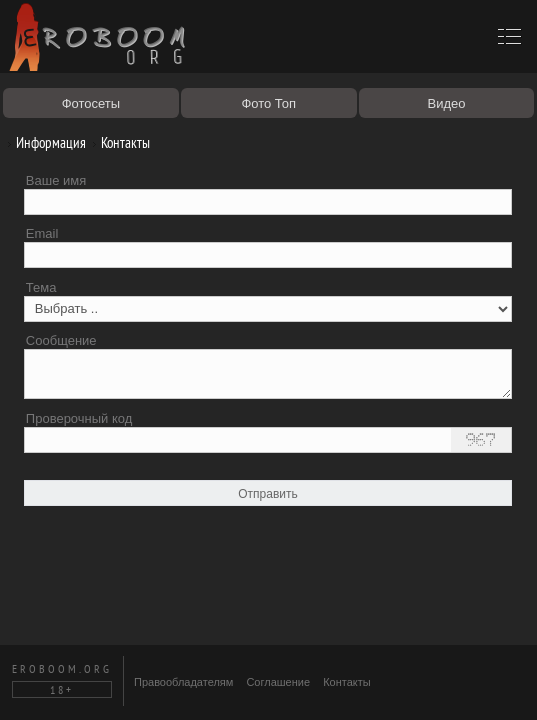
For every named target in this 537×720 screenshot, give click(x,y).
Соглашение (278, 682)
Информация (43, 142)
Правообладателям (183, 682)
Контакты (118, 142)
